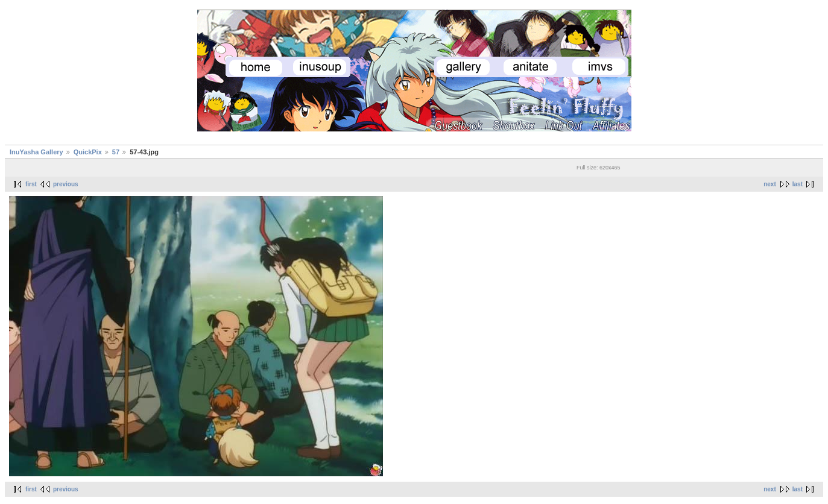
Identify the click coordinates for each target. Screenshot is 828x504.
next (770, 184)
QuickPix (88, 152)
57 (116, 152)
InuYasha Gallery (36, 152)
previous (66, 184)
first (31, 184)
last (798, 184)
